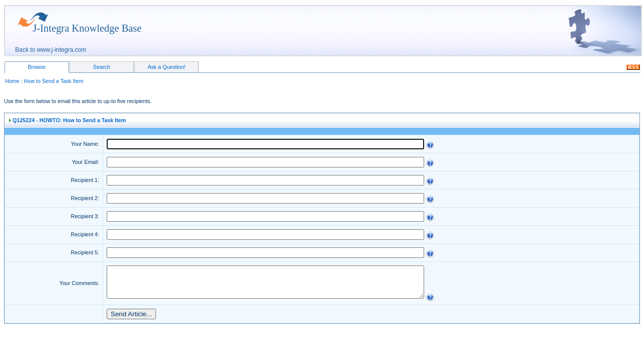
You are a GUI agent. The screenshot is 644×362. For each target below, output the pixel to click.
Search (102, 67)
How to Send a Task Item (53, 81)
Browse (37, 67)
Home (12, 81)
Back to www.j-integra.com (51, 50)
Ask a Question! (166, 67)
